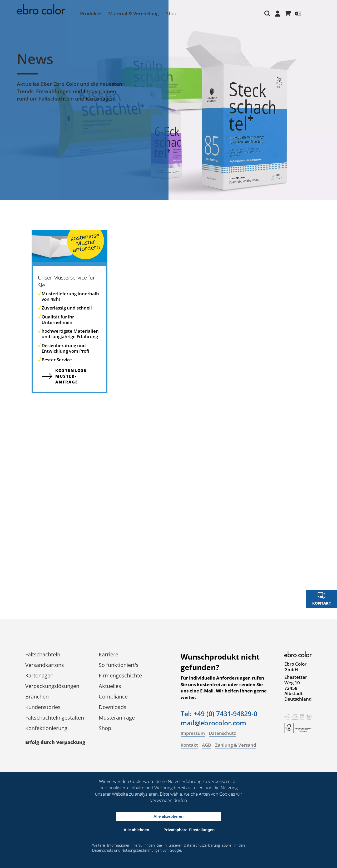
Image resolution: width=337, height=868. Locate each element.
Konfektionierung (46, 728)
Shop (172, 14)
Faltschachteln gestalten (55, 718)
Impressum (193, 733)
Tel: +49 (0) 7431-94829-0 (219, 714)
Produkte (90, 14)
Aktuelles (110, 686)
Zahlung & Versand (236, 745)
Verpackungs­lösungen (52, 686)
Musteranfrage (117, 718)
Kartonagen (39, 675)
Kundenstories (43, 707)
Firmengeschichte (120, 675)
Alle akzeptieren (168, 816)
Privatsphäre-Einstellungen (189, 830)
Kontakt (189, 745)
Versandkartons (45, 665)
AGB (206, 745)
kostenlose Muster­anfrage (71, 376)
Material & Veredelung (133, 14)
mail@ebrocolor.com (213, 723)
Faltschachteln (43, 654)
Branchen (37, 697)
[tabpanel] (168, 100)
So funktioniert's (119, 665)
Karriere (108, 654)
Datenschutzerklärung (202, 845)
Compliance (113, 697)
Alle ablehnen (136, 830)
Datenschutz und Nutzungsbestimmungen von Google (137, 850)
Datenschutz (222, 733)
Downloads (113, 707)
